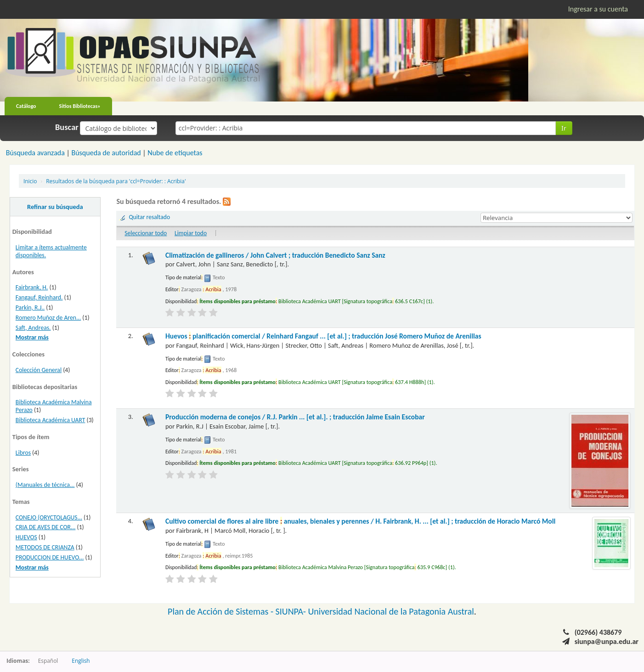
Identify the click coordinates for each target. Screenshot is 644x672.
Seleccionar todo (146, 233)
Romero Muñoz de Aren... (48, 318)
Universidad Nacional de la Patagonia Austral (391, 611)
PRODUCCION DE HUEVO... (50, 557)
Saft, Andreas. (33, 328)
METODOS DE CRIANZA (45, 547)
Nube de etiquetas (175, 153)
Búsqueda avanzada (35, 153)
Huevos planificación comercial (323, 336)
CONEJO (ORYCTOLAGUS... (49, 517)
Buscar (67, 127)
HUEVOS (26, 537)
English (81, 661)
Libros (23, 453)
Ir (564, 128)
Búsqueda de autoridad (106, 153)
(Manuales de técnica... (45, 485)
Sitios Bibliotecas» (80, 106)
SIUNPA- (292, 611)
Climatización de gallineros (275, 255)
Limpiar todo (191, 233)
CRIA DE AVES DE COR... (46, 527)
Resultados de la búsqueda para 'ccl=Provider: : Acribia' (116, 181)
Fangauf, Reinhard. (39, 297)
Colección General (39, 370)
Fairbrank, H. (32, 287)
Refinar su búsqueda (55, 207)
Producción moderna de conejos (295, 417)
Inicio (30, 181)
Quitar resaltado (149, 217)
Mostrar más (32, 337)
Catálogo (26, 106)
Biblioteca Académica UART (51, 420)
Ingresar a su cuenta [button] (598, 9)
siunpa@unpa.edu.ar (607, 641)
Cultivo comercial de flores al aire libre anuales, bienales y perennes (360, 521)
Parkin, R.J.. (30, 308)
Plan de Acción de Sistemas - (222, 611)
